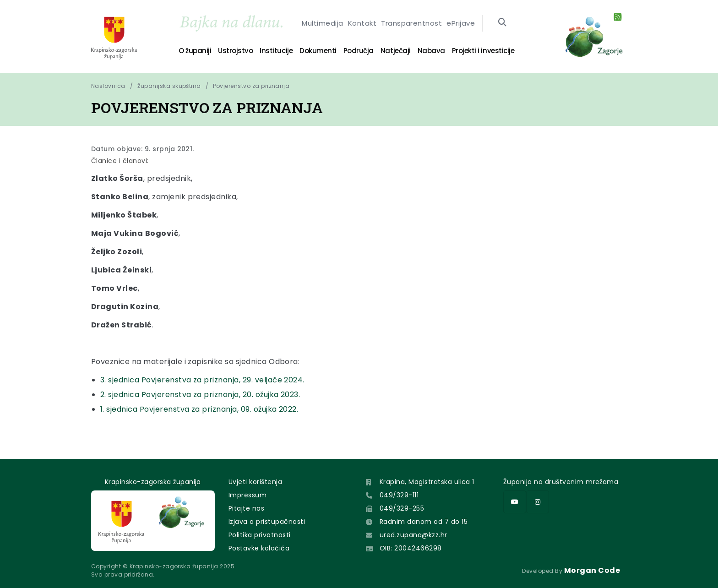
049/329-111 (399, 495)
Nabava (431, 51)
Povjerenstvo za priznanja (251, 86)
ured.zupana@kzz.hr (413, 535)
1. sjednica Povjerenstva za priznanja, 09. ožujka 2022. (199, 409)
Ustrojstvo (235, 51)
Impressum (247, 495)
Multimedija (322, 26)
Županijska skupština (169, 86)
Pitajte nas (246, 508)
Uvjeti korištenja (255, 482)
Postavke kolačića (259, 548)
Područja (359, 51)
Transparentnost (411, 26)
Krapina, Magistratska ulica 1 (427, 482)
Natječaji (396, 51)
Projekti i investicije (483, 51)
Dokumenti (318, 51)
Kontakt (362, 26)
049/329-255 (402, 508)
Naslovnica (108, 86)
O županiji (195, 51)
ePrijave (461, 26)
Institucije (276, 51)
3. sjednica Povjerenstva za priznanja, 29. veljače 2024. (202, 380)
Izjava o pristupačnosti (267, 522)
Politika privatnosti (260, 535)
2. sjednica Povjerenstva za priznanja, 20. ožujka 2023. (200, 395)
